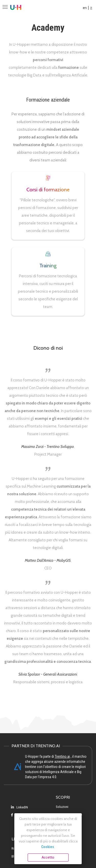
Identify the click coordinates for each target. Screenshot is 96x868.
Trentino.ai (62, 756)
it (91, 8)
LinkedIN (19, 807)
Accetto (48, 857)
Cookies (48, 847)
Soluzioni (62, 807)
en (85, 8)
